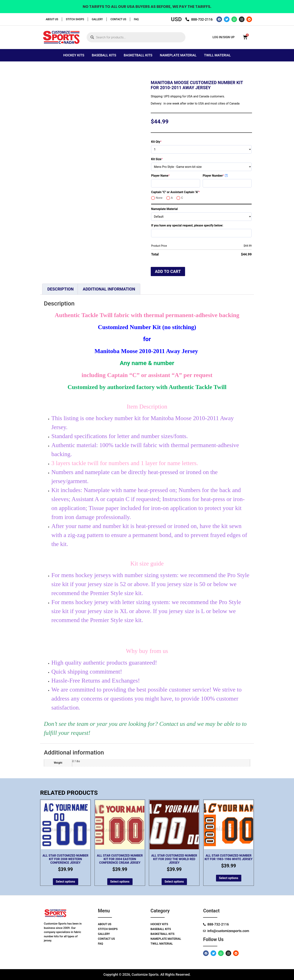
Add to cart (168, 272)
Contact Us (118, 19)
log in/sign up (223, 37)
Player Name (167, 176)
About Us (52, 19)
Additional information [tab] (109, 289)
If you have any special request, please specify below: (187, 225)
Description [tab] (60, 289)
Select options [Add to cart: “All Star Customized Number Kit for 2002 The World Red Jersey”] (174, 882)
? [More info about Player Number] (226, 175)
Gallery (97, 19)
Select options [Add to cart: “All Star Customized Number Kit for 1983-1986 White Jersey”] (229, 878)
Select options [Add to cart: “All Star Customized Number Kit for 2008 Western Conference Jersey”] (66, 882)
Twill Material (217, 55)
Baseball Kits (104, 55)
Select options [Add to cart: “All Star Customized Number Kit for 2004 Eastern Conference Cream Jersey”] (120, 882)
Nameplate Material (178, 55)
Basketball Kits (138, 55)
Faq (136, 19)
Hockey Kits (74, 55)
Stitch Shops (75, 19)
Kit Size (163, 159)
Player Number (220, 176)
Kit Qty (163, 142)
